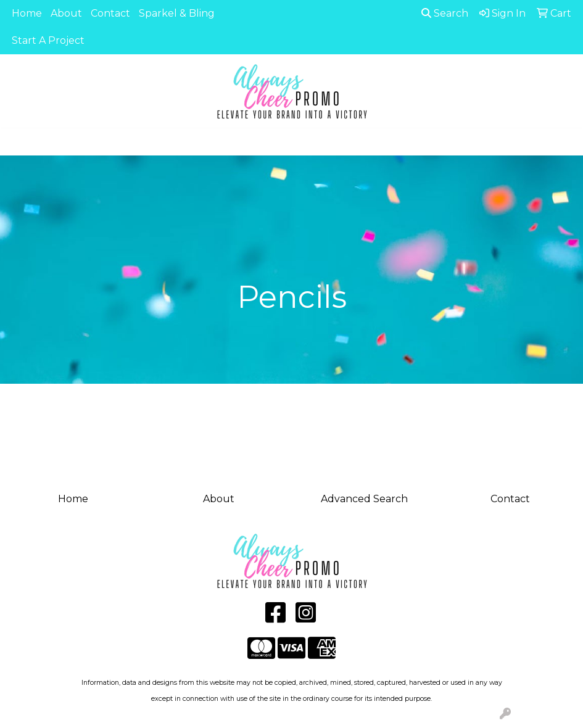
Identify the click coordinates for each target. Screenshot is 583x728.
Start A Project (48, 40)
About (66, 13)
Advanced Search (364, 499)
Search (445, 13)
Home (27, 13)
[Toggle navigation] (19, 142)
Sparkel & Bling (177, 13)
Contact (110, 13)
